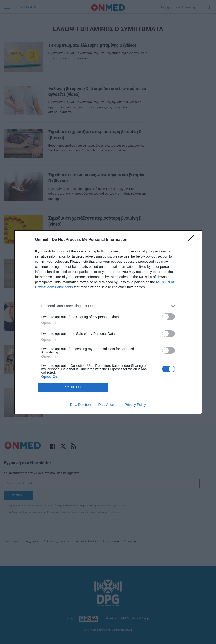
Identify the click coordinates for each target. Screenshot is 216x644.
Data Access (108, 405)
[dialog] (108, 322)
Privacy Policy (135, 405)
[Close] (192, 240)
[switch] (169, 317)
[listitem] (108, 306)
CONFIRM (73, 387)
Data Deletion (80, 405)
